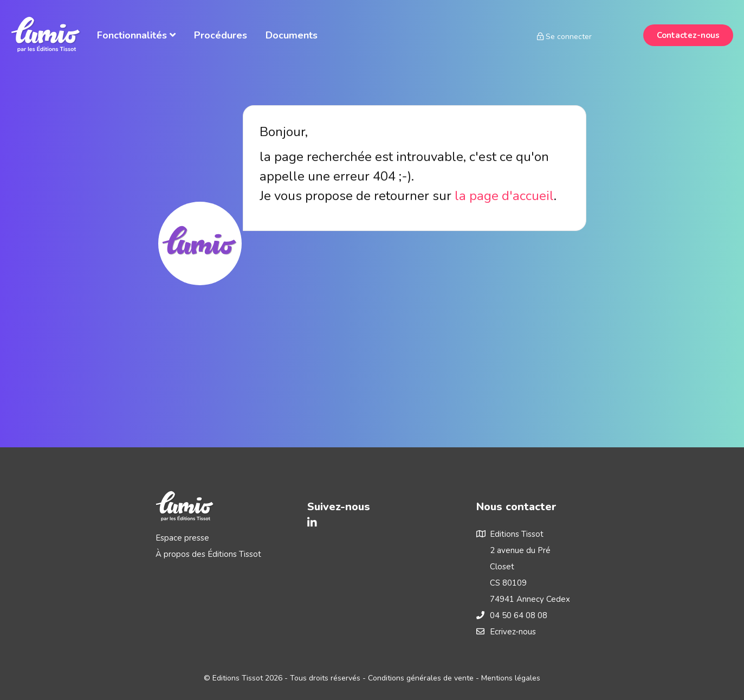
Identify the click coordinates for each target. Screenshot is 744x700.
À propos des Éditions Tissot (208, 554)
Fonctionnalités (136, 35)
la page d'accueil (504, 196)
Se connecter (564, 37)
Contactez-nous (688, 35)
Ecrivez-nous (513, 632)
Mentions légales (511, 678)
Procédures (221, 35)
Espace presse (182, 538)
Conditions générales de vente (421, 678)
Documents (292, 35)
